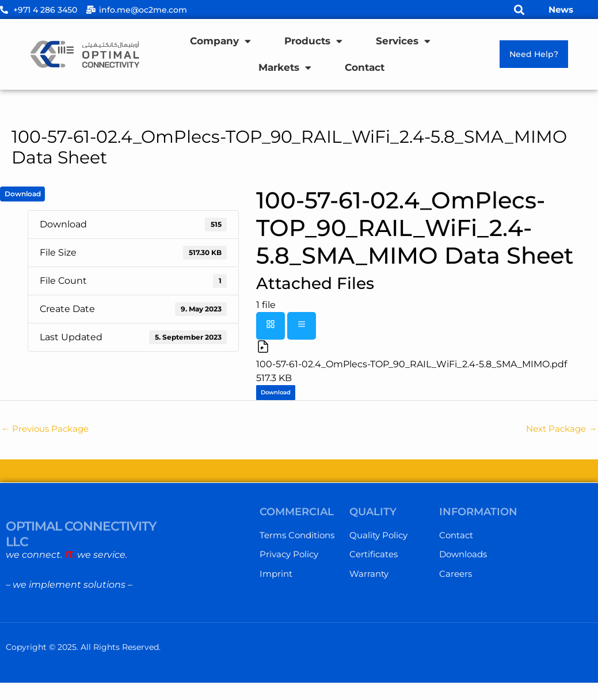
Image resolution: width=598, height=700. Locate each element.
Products (313, 41)
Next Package (559, 430)
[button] (519, 9)
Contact (365, 67)
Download (23, 194)
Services (403, 41)
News (561, 9)
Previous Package (48, 430)
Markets (285, 68)
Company (220, 41)
